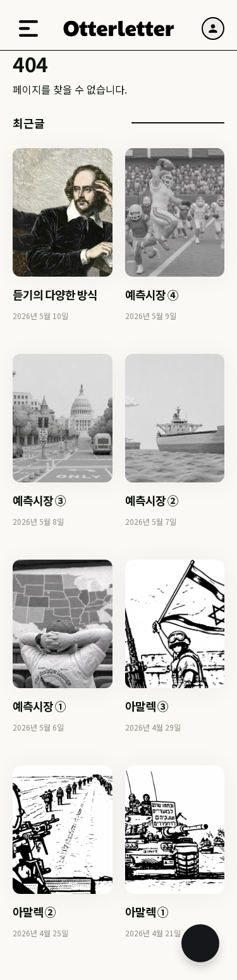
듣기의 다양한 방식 (55, 294)
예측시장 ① (39, 706)
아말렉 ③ (147, 706)
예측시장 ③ (39, 500)
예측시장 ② (152, 500)
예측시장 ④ (152, 294)
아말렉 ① (147, 912)
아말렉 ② (34, 912)
